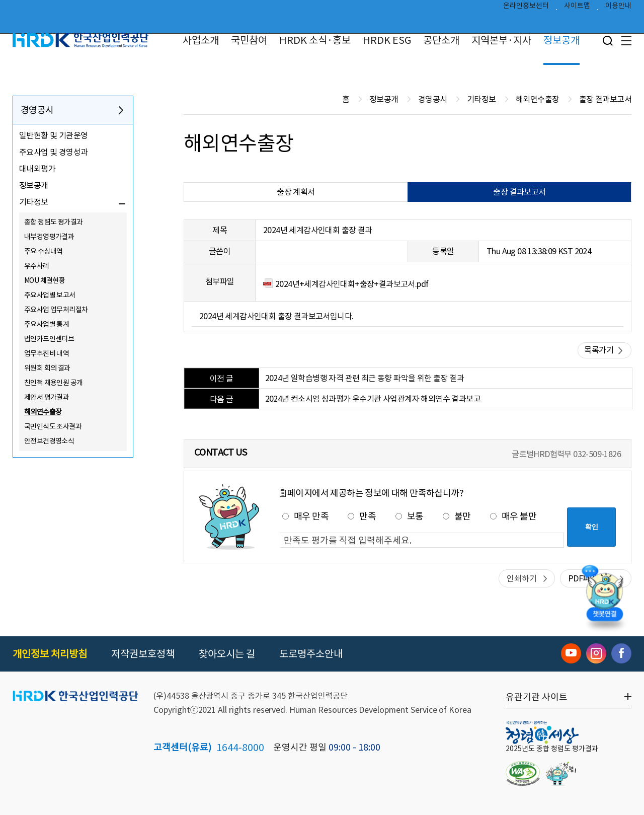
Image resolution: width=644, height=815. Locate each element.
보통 (410, 516)
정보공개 (561, 40)
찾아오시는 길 (227, 654)
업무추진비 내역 (47, 353)
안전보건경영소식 (49, 441)
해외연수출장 (43, 412)
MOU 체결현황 (45, 280)
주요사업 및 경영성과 (53, 152)
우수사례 (37, 266)
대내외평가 (37, 169)
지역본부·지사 (501, 40)
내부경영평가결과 (49, 237)
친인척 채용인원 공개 (53, 383)
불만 (457, 516)
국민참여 (249, 40)
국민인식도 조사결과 (53, 426)
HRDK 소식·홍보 (315, 40)
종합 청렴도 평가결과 (53, 222)
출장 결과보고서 (519, 192)
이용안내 (618, 8)
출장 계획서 (296, 192)
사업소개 (201, 40)
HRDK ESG (387, 40)
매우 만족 (305, 516)
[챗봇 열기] (604, 596)
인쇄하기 (522, 578)
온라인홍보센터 (526, 8)
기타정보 (34, 202)
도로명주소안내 (311, 654)
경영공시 (37, 110)
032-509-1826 (597, 454)
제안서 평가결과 (47, 397)
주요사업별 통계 (47, 324)
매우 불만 (513, 516)
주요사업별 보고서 (50, 295)
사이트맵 (577, 8)
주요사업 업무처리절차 (56, 310)
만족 (362, 516)
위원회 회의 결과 (47, 368)
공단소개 (441, 40)
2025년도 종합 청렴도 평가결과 (552, 749)
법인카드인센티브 (49, 339)
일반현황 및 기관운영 (53, 135)
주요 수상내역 (44, 251)
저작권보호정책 (143, 654)
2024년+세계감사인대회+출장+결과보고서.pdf (352, 284)
